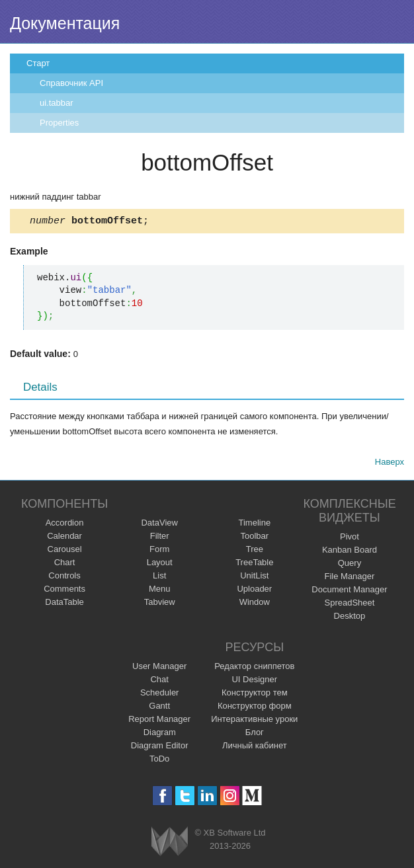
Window (255, 604)
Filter (160, 538)
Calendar (64, 538)
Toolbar (254, 538)
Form (159, 551)
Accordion (65, 525)
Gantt (159, 708)
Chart (65, 564)
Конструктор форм (255, 708)
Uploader (254, 591)
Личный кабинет (255, 747)
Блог (255, 734)
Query (350, 565)
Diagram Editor (160, 747)
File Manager (350, 578)
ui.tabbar (57, 103)
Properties (59, 123)
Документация (65, 23)
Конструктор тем (255, 694)
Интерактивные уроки (254, 721)
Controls (64, 577)
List (159, 577)
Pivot (350, 538)
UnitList (254, 577)
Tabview (160, 604)
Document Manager (349, 591)
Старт (38, 63)
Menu (160, 591)
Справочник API (71, 83)
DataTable (64, 604)
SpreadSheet (349, 605)
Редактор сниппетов (254, 668)
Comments (64, 591)
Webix (170, 843)
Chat (159, 681)
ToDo (159, 761)
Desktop (350, 618)
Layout (160, 564)
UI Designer (254, 681)
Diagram (160, 734)
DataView (159, 525)
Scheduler (160, 694)
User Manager (159, 668)
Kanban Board (350, 552)
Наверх (390, 464)
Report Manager (159, 721)
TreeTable (254, 564)
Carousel (65, 551)
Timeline (254, 525)
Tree (255, 551)
